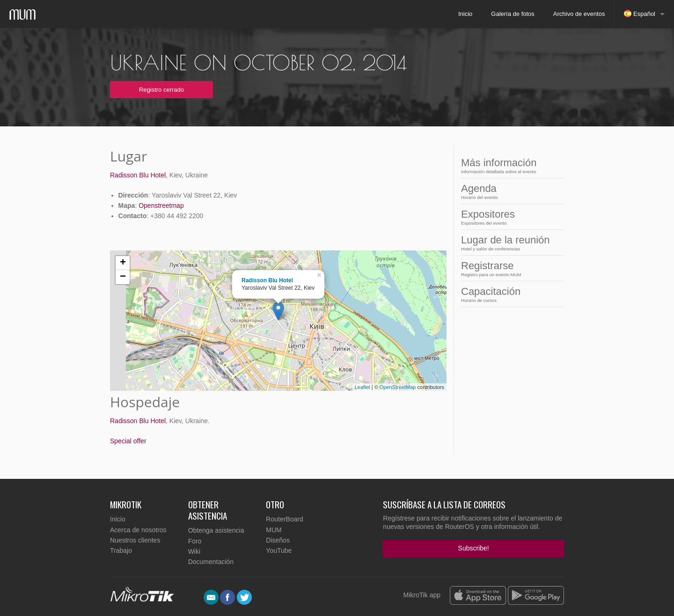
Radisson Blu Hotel (138, 175)
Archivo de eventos (579, 14)
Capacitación (505, 294)
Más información (505, 165)
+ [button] (123, 263)
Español (640, 14)
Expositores (505, 217)
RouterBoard (284, 519)
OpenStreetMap (398, 387)
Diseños (278, 540)
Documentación (211, 562)
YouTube (279, 550)
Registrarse (505, 268)
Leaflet (363, 387)
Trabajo (121, 550)
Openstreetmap (161, 205)
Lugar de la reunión (505, 243)
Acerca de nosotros (138, 530)
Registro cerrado (161, 90)
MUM (274, 530)
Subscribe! (474, 548)
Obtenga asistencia (216, 530)
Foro (195, 541)
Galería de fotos (513, 14)
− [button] (123, 277)
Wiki (194, 551)
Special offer (128, 441)
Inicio (465, 14)
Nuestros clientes (135, 540)
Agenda (505, 191)
